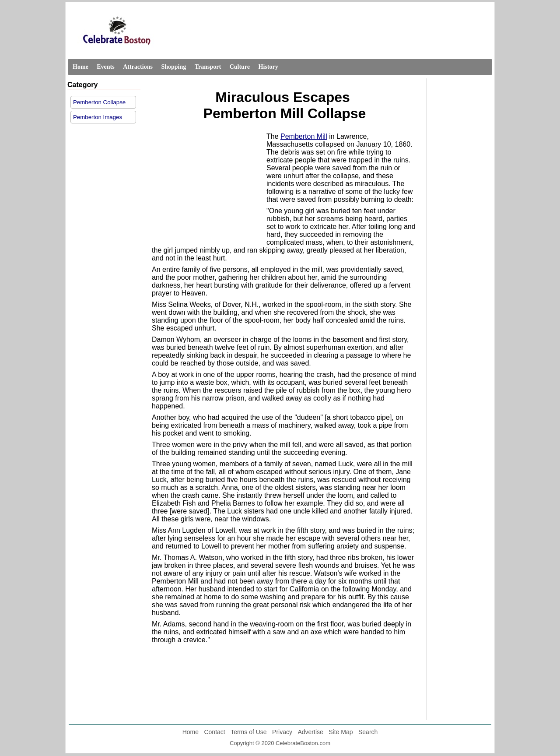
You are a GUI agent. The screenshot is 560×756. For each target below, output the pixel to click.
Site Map (341, 732)
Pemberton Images (98, 117)
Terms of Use (248, 732)
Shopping (173, 67)
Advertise (310, 732)
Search (368, 732)
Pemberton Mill (304, 136)
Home (80, 67)
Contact (214, 732)
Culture (240, 67)
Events (105, 67)
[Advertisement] (207, 188)
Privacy (282, 732)
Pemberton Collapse (99, 102)
